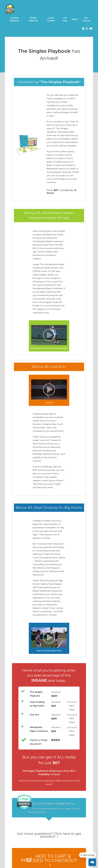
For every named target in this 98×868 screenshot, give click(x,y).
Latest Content (51, 19)
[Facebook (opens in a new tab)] (83, 29)
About (75, 19)
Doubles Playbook (15, 19)
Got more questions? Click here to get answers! (49, 835)
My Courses (86, 19)
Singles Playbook (33, 19)
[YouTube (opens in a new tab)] (91, 29)
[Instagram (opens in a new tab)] (87, 29)
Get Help (65, 19)
